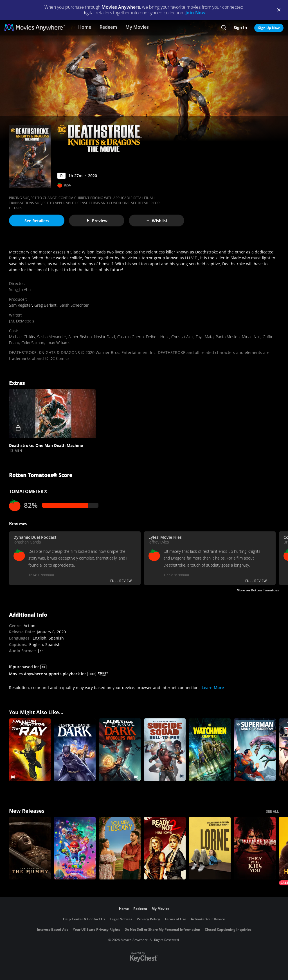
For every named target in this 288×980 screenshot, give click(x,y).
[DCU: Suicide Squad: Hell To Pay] (165, 750)
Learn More (213, 688)
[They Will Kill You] (255, 848)
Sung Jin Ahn (20, 289)
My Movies (137, 27)
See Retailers (37, 221)
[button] (52, 414)
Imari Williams (58, 343)
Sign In (240, 27)
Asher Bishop (80, 337)
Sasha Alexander (52, 337)
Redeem (108, 27)
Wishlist (157, 221)
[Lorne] (210, 848)
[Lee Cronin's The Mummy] (30, 848)
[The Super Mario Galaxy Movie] (75, 848)
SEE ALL (273, 811)
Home (85, 27)
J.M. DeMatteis (22, 321)
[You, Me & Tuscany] (120, 848)
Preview (97, 221)
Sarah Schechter (74, 305)
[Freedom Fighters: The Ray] (30, 750)
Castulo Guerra (130, 337)
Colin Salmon (33, 343)
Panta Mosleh (228, 337)
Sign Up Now (269, 28)
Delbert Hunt (157, 337)
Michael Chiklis (22, 337)
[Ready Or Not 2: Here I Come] (165, 848)
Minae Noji (251, 337)
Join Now (195, 13)
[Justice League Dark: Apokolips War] (120, 750)
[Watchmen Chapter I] (210, 750)
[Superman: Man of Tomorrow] (255, 750)
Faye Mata (205, 337)
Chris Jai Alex (182, 337)
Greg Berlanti (46, 305)
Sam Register (21, 305)
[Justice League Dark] (75, 750)
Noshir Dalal (104, 337)
